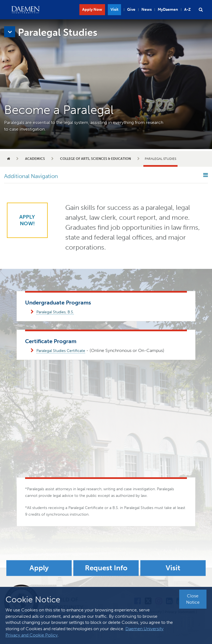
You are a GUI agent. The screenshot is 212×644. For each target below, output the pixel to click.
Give (131, 10)
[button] (201, 10)
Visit (114, 10)
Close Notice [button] (193, 599)
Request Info (106, 568)
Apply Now (92, 10)
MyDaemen (168, 10)
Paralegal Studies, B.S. (55, 312)
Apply (39, 568)
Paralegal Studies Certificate (61, 351)
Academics (35, 159)
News (147, 10)
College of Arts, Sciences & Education (96, 159)
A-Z (187, 10)
